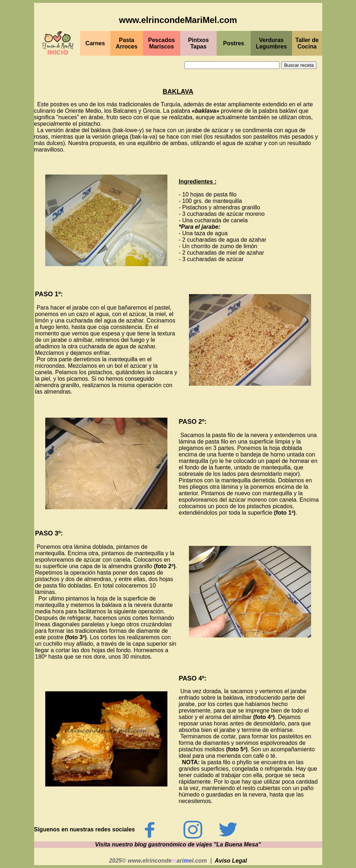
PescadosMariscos (161, 43)
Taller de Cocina (307, 43)
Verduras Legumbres (271, 43)
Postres (234, 43)
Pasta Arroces (126, 43)
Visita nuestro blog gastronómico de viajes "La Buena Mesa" (178, 844)
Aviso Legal (231, 861)
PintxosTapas (198, 43)
